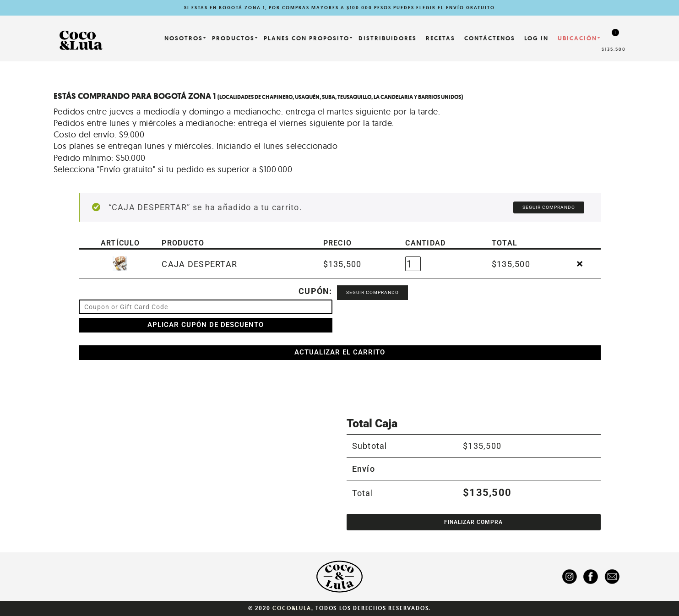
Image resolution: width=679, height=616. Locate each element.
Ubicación (577, 38)
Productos (233, 38)
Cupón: (315, 291)
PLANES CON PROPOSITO (307, 38)
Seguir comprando (549, 207)
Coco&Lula (292, 608)
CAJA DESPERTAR (199, 264)
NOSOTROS (184, 38)
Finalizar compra (473, 522)
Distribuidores (388, 38)
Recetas (440, 38)
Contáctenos (490, 38)
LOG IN (536, 38)
